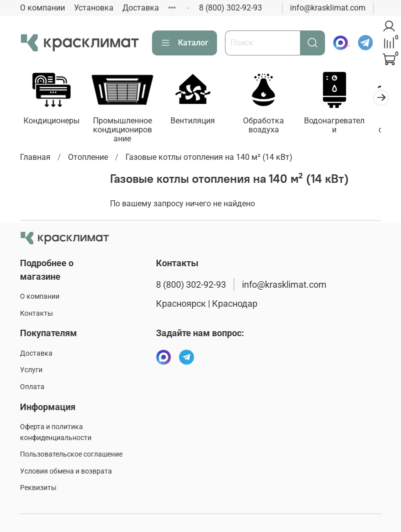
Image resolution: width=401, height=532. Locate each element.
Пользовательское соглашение (71, 454)
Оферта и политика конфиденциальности (56, 432)
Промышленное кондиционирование (127, 132)
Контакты (36, 313)
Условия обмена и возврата (66, 471)
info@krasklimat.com (328, 8)
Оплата (32, 387)
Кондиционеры (53, 123)
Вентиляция (200, 123)
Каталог (184, 43)
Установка (94, 8)
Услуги (31, 370)
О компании (42, 8)
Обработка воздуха (274, 127)
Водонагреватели (348, 123)
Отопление (88, 159)
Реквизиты (38, 488)
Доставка (141, 8)
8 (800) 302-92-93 (230, 8)
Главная (35, 159)
